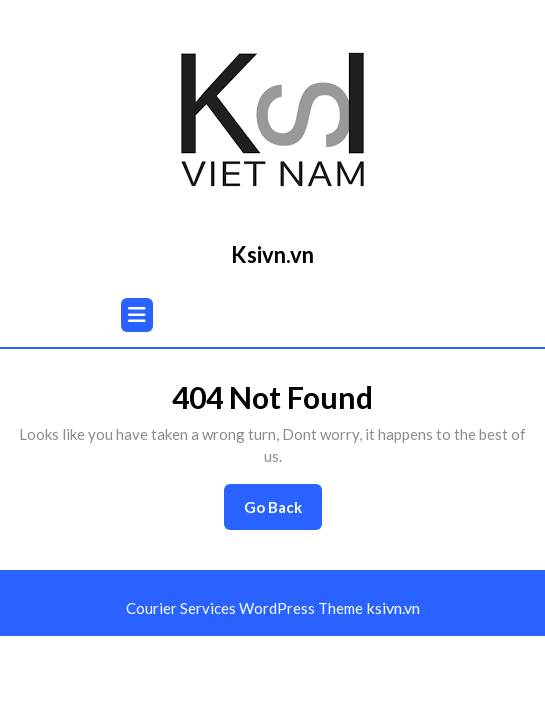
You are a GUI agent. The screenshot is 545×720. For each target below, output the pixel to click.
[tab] (137, 315)
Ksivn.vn (272, 254)
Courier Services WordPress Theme (246, 608)
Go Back (283, 513)
